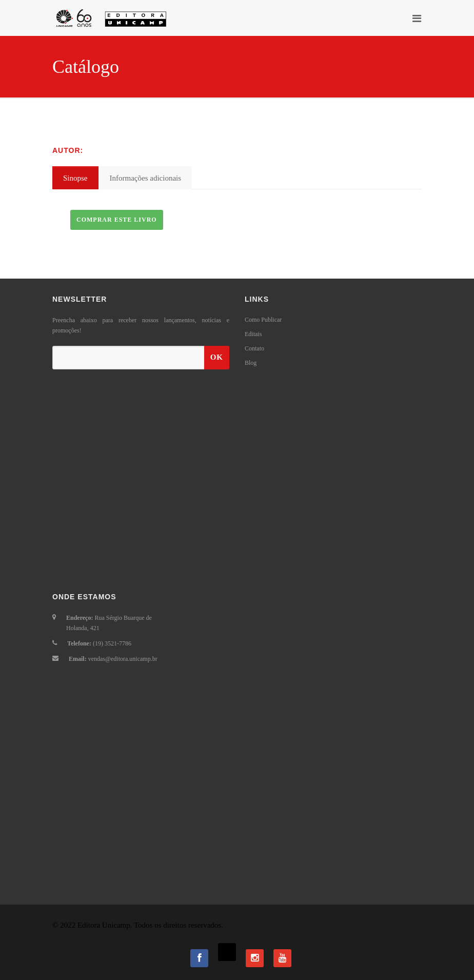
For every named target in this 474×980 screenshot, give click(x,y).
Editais (253, 334)
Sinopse (75, 178)
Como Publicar (263, 320)
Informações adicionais (146, 178)
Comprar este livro (117, 220)
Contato (254, 348)
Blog (251, 363)
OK (217, 357)
